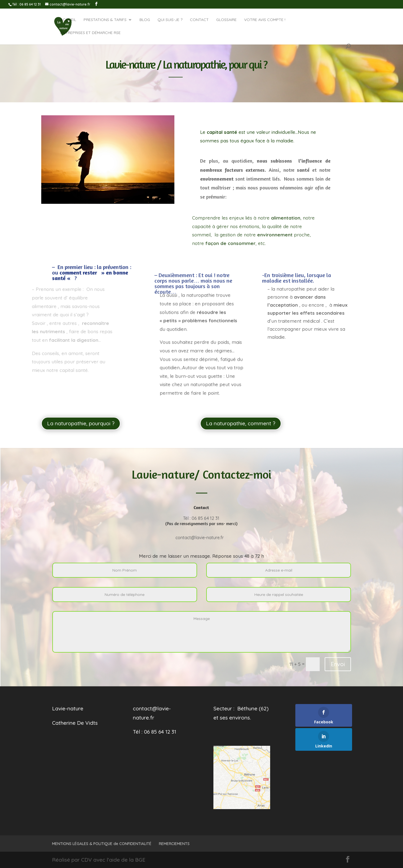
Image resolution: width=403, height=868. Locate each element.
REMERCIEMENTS (174, 844)
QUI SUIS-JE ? (170, 20)
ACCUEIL (68, 20)
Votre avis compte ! (265, 20)
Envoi (338, 664)
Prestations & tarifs (105, 20)
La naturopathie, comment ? (241, 423)
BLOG (145, 20)
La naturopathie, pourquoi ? (81, 423)
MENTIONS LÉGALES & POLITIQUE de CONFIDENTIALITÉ (102, 844)
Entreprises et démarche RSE (91, 33)
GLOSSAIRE (226, 20)
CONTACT (199, 20)
